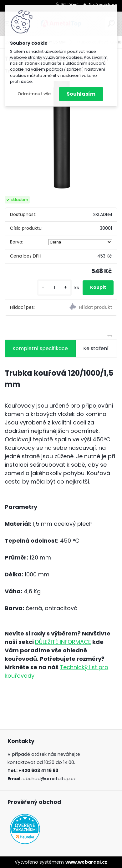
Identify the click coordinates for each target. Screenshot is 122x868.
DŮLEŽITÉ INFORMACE (63, 642)
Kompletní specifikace (40, 348)
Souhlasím (81, 94)
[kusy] (54, 288)
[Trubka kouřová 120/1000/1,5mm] (61, 135)
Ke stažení (96, 348)
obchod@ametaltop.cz (49, 779)
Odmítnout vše (34, 94)
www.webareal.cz (86, 862)
